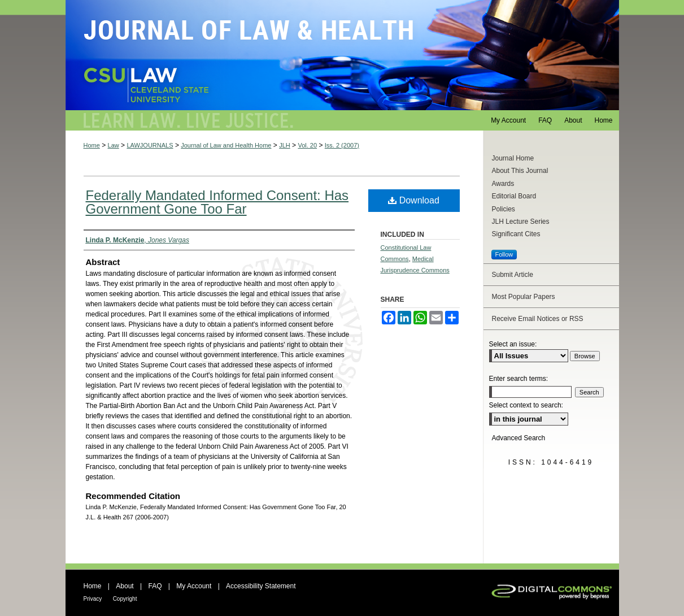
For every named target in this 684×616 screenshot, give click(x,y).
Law (114, 145)
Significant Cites (516, 234)
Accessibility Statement (261, 586)
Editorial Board (514, 196)
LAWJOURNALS (150, 145)
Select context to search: (526, 405)
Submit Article (513, 275)
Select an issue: (513, 344)
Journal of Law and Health (342, 55)
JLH (285, 145)
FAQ (155, 586)
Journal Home (513, 158)
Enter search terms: (519, 379)
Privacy (93, 599)
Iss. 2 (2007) (342, 145)
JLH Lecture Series (521, 222)
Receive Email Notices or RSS (538, 319)
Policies (504, 209)
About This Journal (520, 171)
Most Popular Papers (524, 297)
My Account (194, 586)
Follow (504, 254)
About (125, 586)
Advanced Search (519, 438)
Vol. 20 (307, 145)
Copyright (125, 599)
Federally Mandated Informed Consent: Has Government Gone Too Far (217, 202)
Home (92, 145)
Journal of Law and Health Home (226, 145)
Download (414, 200)
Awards (503, 184)
